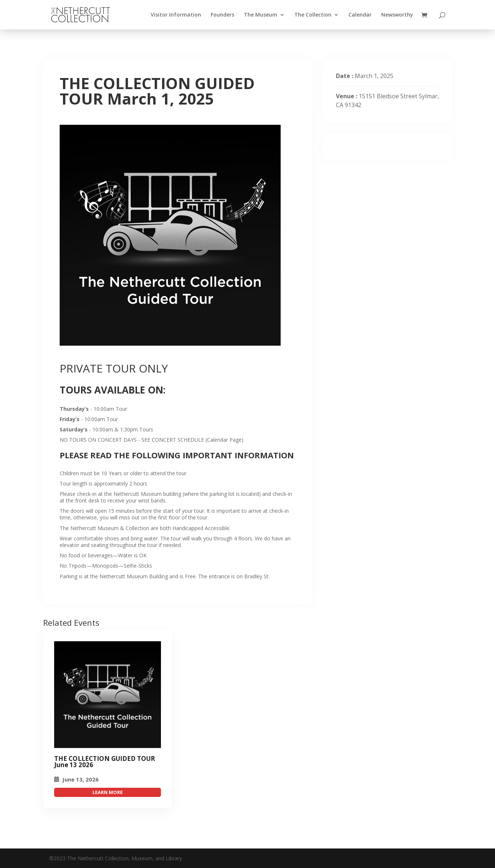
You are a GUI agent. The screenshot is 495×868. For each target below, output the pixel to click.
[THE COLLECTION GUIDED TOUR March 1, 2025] (108, 695)
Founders (222, 15)
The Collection (313, 15)
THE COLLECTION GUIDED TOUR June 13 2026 (105, 762)
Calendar (360, 15)
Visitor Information (176, 15)
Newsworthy (397, 15)
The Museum (261, 15)
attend (108, 792)
